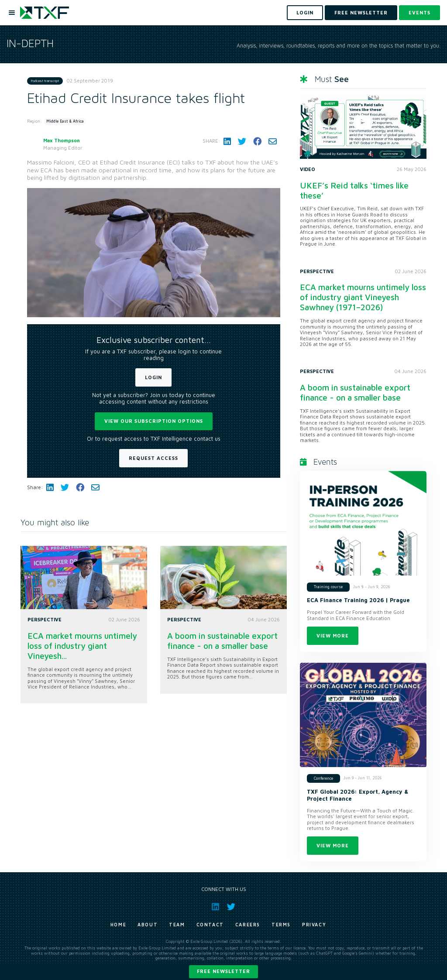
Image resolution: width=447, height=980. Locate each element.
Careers (248, 925)
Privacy (314, 925)
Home (118, 925)
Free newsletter (223, 971)
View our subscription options (154, 421)
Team (177, 925)
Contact (210, 925)
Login (153, 377)
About (148, 925)
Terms (281, 925)
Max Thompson (62, 140)
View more (333, 636)
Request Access (153, 458)
